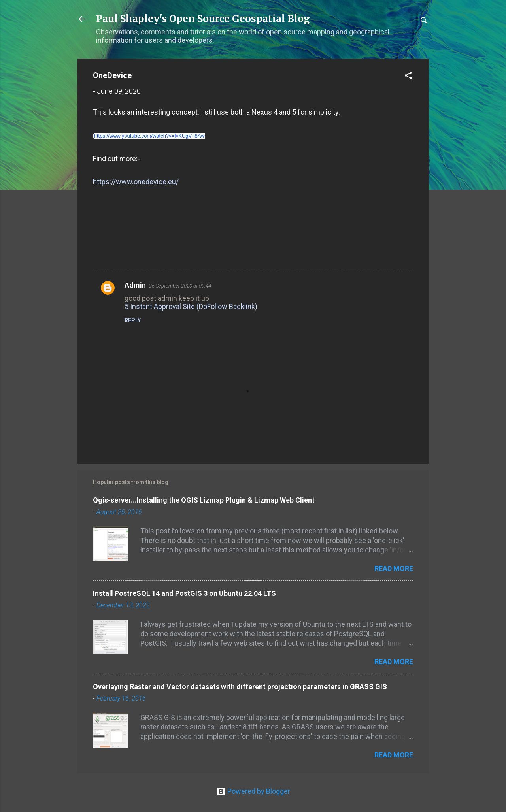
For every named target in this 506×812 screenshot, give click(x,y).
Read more (394, 568)
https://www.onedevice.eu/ (136, 182)
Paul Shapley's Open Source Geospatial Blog (203, 19)
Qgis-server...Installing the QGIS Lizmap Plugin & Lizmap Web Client (204, 500)
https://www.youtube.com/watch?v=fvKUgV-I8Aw (149, 136)
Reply (133, 320)
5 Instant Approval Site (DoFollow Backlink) (191, 306)
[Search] (424, 22)
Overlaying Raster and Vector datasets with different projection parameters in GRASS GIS (240, 687)
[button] (408, 77)
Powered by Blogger (253, 791)
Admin (135, 285)
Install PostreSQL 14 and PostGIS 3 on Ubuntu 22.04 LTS (184, 593)
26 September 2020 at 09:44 (180, 286)
